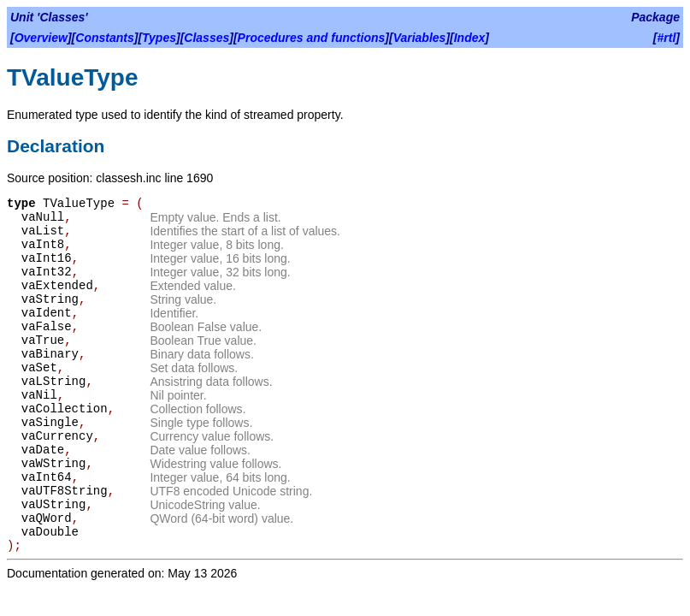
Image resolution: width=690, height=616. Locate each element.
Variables (420, 38)
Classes (206, 38)
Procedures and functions (312, 38)
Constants (104, 38)
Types (159, 38)
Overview (41, 38)
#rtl (667, 38)
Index (470, 38)
